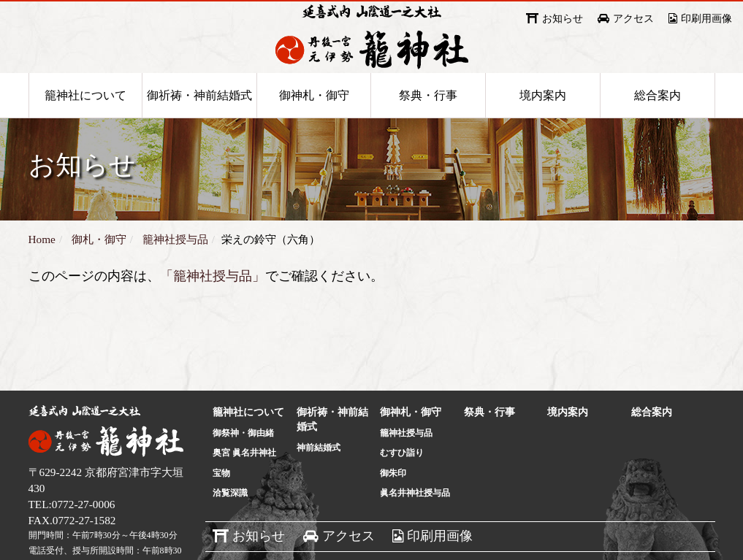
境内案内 (543, 118)
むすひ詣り (402, 482)
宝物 (221, 502)
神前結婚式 (319, 477)
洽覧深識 (230, 522)
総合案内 (658, 118)
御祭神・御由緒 (243, 462)
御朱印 (393, 502)
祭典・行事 (428, 118)
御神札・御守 (314, 118)
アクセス (633, 19)
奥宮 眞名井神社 (244, 482)
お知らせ (563, 19)
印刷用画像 (706, 19)
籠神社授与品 (406, 462)
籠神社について (85, 118)
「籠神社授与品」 (213, 305)
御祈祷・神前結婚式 (199, 118)
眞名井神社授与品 (415, 522)
